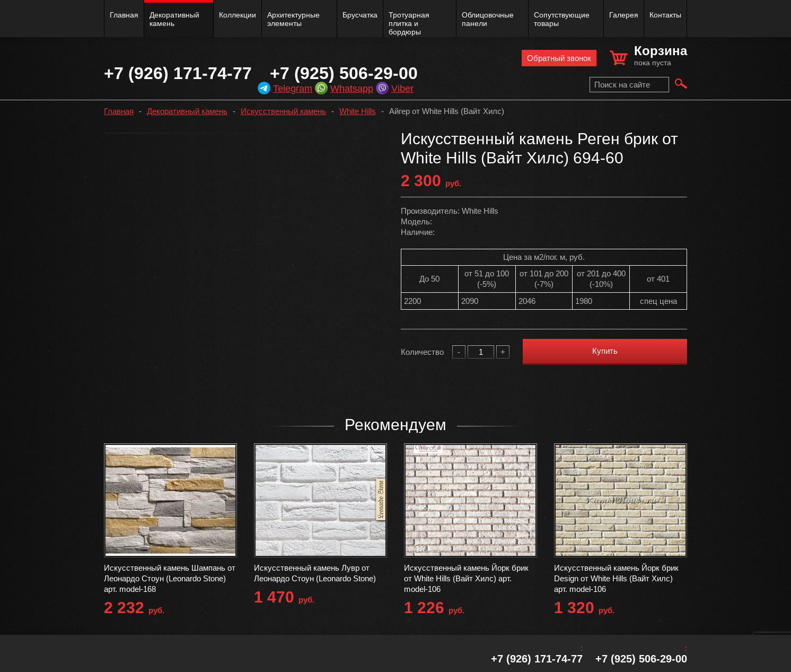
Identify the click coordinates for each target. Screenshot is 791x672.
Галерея (624, 15)
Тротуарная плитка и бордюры (409, 23)
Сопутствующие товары (562, 19)
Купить (605, 351)
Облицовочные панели (488, 19)
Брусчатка (360, 15)
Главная (124, 15)
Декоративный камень (174, 19)
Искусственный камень (283, 111)
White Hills (358, 111)
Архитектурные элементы (293, 19)
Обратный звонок (559, 58)
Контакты (665, 15)
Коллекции (238, 15)
